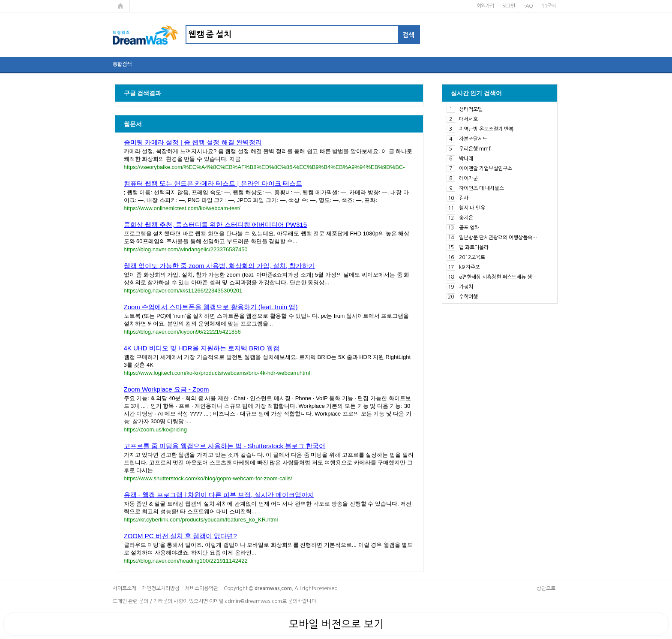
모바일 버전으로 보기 (336, 624)
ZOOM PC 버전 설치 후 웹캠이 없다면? (180, 536)
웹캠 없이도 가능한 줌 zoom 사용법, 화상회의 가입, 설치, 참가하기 (220, 266)
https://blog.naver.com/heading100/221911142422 (186, 561)
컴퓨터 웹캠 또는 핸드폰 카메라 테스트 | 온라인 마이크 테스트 (213, 183)
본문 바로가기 (0, 0)
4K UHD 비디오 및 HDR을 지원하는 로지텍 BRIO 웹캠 (202, 348)
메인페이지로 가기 (121, 6)
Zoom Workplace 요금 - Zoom (166, 389)
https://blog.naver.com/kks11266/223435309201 (183, 291)
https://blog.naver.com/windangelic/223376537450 (186, 249)
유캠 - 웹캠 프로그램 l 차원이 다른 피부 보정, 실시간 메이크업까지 (219, 495)
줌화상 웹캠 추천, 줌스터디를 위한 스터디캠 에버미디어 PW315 (216, 225)
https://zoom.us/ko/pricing (155, 430)
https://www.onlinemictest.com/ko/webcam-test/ (182, 208)
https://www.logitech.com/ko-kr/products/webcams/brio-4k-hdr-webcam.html (217, 373)
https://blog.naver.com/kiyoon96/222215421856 (182, 332)
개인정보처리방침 (161, 588)
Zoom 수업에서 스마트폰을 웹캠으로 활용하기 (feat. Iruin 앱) (211, 307)
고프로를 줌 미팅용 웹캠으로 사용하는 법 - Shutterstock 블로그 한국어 (225, 446)
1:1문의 (548, 6)
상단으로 (546, 588)
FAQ (528, 6)
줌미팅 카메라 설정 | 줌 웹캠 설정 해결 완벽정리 (193, 142)
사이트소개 (124, 588)
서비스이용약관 (202, 588)
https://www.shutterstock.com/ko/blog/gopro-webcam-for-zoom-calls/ (208, 478)
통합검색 (122, 64)
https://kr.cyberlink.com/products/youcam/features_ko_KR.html (201, 520)
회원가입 (485, 6)
